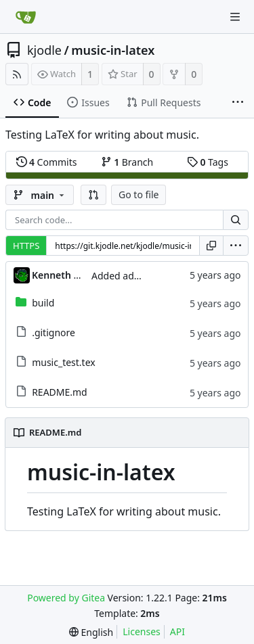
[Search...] (236, 220)
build (43, 303)
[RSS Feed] (17, 74)
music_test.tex (64, 362)
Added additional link (139, 276)
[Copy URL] (211, 246)
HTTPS (26, 246)
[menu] (236, 246)
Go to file (139, 194)
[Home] (26, 17)
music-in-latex (113, 50)
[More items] (238, 103)
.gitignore (54, 332)
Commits (47, 162)
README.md (60, 392)
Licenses (142, 631)
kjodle (44, 50)
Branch (127, 162)
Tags (208, 162)
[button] (93, 195)
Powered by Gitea (66, 598)
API (177, 631)
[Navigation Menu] (235, 17)
